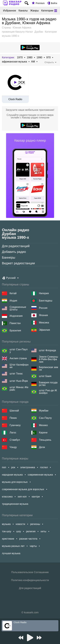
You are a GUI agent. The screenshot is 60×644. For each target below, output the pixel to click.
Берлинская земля (49, 369)
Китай (13, 293)
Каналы (23, 11)
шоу (19, 531)
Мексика (44, 323)
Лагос (13, 433)
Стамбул (15, 440)
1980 (30, 58)
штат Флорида (48, 350)
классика (7, 497)
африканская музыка (14, 62)
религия (31, 531)
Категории (47, 11)
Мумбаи (44, 411)
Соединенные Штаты (18, 308)
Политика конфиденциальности (30, 580)
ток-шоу (7, 531)
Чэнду (13, 447)
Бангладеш (46, 301)
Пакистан (15, 323)
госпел (44, 467)
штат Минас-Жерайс (19, 389)
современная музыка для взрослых (23, 489)
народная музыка (12, 475)
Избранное (10, 11)
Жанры (34, 11)
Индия (13, 301)
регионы (35, 524)
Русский (11, 278)
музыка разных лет (13, 546)
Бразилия (15, 331)
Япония (44, 315)
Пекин (13, 418)
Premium (40, 3)
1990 (39, 58)
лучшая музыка (11, 553)
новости (20, 524)
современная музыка (40, 475)
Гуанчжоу (15, 425)
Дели (42, 447)
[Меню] (56, 11)
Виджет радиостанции (18, 263)
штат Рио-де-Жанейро (48, 392)
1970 (20, 58)
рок (13, 467)
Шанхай (14, 411)
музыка (6, 524)
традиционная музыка (15, 504)
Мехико (43, 425)
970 (49, 58)
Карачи (43, 433)
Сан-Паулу (45, 418)
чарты (33, 546)
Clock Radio (15, 99)
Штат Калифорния (19, 366)
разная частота (28, 539)
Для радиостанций (16, 246)
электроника (28, 467)
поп (4, 467)
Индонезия (16, 316)
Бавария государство (48, 384)
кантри (36, 497)
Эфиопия (45, 330)
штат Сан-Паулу (19, 351)
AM (33, 62)
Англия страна (18, 358)
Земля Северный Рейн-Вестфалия (49, 359)
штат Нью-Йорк (19, 381)
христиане (8, 539)
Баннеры (9, 257)
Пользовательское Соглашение (30, 572)
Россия (43, 308)
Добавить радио (14, 252)
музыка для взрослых (15, 482)
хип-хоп (22, 497)
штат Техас (16, 374)
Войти (54, 3)
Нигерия (44, 293)
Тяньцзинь (45, 440)
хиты (43, 531)
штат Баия (45, 376)
